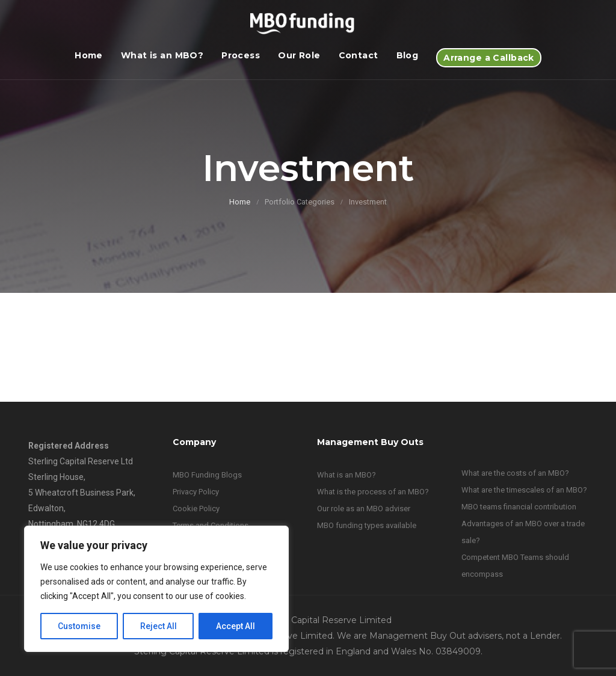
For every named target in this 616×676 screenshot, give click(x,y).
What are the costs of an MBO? (515, 473)
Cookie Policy (196, 509)
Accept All (236, 626)
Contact (359, 55)
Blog (408, 55)
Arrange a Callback (489, 58)
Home (89, 55)
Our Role (299, 55)
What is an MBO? (162, 55)
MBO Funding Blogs (207, 475)
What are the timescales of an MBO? (524, 490)
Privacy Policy (196, 492)
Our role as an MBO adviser (364, 509)
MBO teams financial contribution (519, 507)
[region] (156, 589)
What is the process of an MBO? (373, 492)
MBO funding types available (367, 525)
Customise (79, 626)
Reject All (159, 626)
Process (241, 55)
